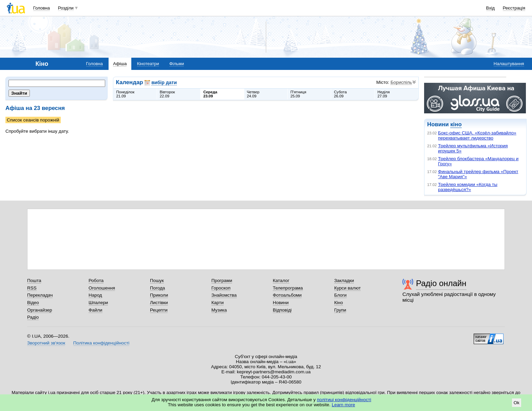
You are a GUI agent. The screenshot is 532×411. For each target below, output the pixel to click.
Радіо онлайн (441, 283)
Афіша (120, 64)
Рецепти (159, 310)
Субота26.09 (340, 94)
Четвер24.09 (253, 94)
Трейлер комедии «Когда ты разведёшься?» (468, 187)
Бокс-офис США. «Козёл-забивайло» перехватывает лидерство (477, 135)
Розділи (66, 8)
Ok (517, 403)
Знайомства (224, 295)
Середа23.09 (210, 94)
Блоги (340, 295)
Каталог (281, 281)
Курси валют (347, 288)
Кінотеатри (148, 64)
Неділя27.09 (384, 94)
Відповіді (282, 310)
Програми (222, 281)
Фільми (177, 64)
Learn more (344, 405)
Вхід (491, 8)
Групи (340, 310)
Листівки (159, 303)
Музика (219, 310)
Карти (217, 303)
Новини (281, 303)
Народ (95, 295)
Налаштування (509, 64)
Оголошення (102, 288)
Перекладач (40, 295)
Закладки (344, 281)
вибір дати (164, 82)
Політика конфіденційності (101, 343)
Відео (33, 303)
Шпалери (98, 303)
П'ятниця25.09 (298, 94)
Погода (157, 288)
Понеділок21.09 (126, 94)
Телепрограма (288, 288)
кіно (456, 124)
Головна (42, 8)
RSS (32, 288)
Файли (96, 310)
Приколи (159, 295)
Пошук (157, 281)
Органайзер (40, 310)
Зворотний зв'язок (46, 343)
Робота (96, 281)
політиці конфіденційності (344, 400)
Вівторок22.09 (167, 94)
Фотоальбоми (287, 295)
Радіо (33, 317)
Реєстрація (514, 8)
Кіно (339, 303)
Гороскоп (221, 288)
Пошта (34, 281)
